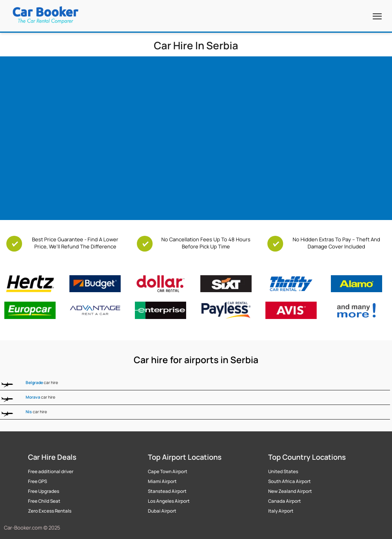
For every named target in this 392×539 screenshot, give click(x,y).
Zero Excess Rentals (50, 511)
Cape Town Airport (168, 472)
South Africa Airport (289, 481)
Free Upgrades (44, 491)
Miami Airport (162, 481)
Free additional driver (51, 472)
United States (283, 472)
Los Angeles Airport (169, 501)
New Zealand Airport (290, 491)
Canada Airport (285, 501)
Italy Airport (281, 511)
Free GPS (37, 481)
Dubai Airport (162, 511)
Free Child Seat (44, 501)
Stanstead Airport (167, 491)
